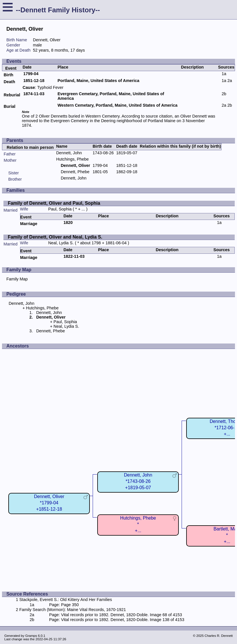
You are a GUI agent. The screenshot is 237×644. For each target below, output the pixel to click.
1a (224, 74)
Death (9, 82)
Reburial (12, 95)
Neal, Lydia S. (61, 243)
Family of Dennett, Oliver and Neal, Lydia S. (55, 237)
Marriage (29, 224)
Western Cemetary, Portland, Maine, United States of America (117, 105)
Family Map (17, 279)
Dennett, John (69, 153)
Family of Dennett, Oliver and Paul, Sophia (54, 203)
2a (230, 81)
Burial (10, 106)
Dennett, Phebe (75, 172)
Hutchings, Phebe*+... (138, 524)
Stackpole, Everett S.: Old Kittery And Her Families (66, 600)
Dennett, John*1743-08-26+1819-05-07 (138, 481)
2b (224, 94)
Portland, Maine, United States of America (98, 81)
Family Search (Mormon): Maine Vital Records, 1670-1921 (73, 610)
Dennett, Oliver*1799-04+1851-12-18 (49, 503)
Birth (9, 75)
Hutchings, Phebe (73, 159)
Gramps (31, 636)
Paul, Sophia (60, 209)
